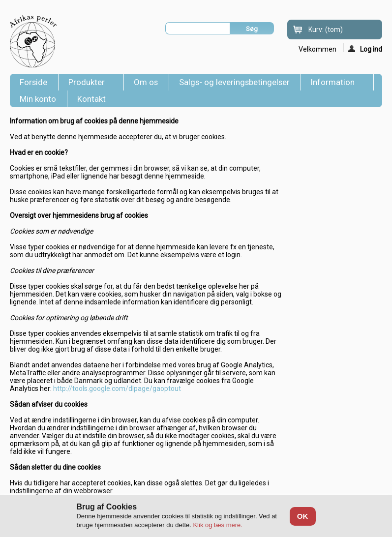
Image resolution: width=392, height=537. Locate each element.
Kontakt (91, 99)
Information (335, 84)
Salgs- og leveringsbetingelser (234, 82)
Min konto (38, 99)
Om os (146, 82)
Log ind (365, 49)
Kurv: (326, 30)
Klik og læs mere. (217, 525)
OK (303, 516)
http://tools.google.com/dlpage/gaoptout (117, 388)
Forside (33, 82)
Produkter (89, 84)
